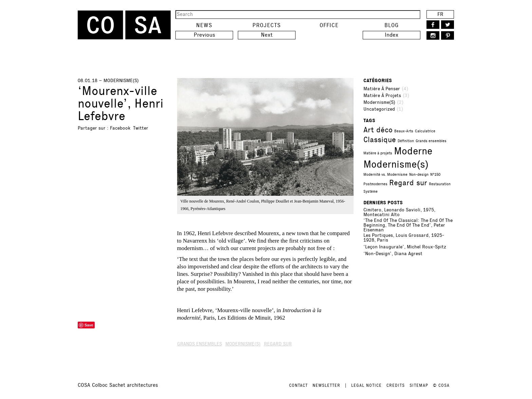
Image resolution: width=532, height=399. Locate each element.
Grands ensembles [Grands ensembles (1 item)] (431, 141)
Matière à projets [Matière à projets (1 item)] (378, 153)
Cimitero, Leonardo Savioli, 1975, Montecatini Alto (399, 212)
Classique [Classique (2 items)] (380, 140)
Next (267, 35)
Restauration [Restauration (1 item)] (440, 184)
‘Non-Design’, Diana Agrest (393, 254)
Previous (204, 35)
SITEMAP (419, 385)
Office (329, 25)
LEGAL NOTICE (366, 385)
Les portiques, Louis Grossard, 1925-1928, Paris (404, 238)
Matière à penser (382, 89)
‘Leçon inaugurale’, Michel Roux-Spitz (405, 247)
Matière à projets (382, 96)
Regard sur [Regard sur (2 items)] (408, 183)
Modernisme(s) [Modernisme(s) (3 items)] (396, 164)
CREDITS (396, 385)
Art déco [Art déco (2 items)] (378, 130)
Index (392, 35)
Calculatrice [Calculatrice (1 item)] (425, 131)
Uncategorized (379, 109)
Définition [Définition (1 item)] (406, 141)
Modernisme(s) (379, 102)
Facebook (120, 128)
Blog (392, 25)
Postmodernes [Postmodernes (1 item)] (375, 184)
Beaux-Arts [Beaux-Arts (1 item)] (404, 131)
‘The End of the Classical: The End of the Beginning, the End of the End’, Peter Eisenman (408, 225)
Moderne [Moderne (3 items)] (413, 151)
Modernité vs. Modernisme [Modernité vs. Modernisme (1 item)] (385, 175)
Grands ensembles (199, 344)
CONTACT (298, 385)
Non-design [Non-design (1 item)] (419, 175)
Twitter (141, 128)
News (204, 25)
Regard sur (278, 344)
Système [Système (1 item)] (370, 192)
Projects (267, 25)
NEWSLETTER (326, 385)
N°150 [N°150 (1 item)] (435, 175)
